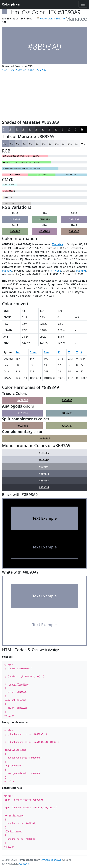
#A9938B (74, 231)
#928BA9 (23, 413)
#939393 (81, 271)
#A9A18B (45, 438)
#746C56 (56, 271)
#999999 (7, 271)
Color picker (11, 4)
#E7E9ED (54, 144)
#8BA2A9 (67, 413)
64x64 (21, 70)
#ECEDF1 (60, 144)
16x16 (6, 70)
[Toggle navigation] (83, 4)
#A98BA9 (45, 231)
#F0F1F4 (67, 144)
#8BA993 (45, 219)
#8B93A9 (8, 129)
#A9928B (23, 426)
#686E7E (44, 474)
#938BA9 (74, 219)
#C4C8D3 (28, 144)
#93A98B (15, 231)
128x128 (30, 70)
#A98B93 (23, 400)
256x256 (41, 70)
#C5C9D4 (44, 460)
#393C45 (34, 129)
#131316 (67, 129)
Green (34, 352)
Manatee (57, 244)
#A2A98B (67, 426)
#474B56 (28, 129)
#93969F (44, 467)
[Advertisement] (45, 95)
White (85, 144)
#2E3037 (41, 129)
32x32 (13, 70)
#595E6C (21, 129)
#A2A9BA (15, 144)
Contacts (24, 864)
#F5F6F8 (80, 144)
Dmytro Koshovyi (51, 860)
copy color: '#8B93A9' (53, 19)
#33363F (44, 487)
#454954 (44, 481)
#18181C (60, 129)
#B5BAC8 (21, 144)
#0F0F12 (73, 129)
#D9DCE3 (41, 144)
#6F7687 (14, 129)
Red (18, 352)
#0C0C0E (80, 129)
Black (84, 129)
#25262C (47, 129)
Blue (47, 352)
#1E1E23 (54, 129)
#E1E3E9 (47, 144)
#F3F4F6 (73, 144)
